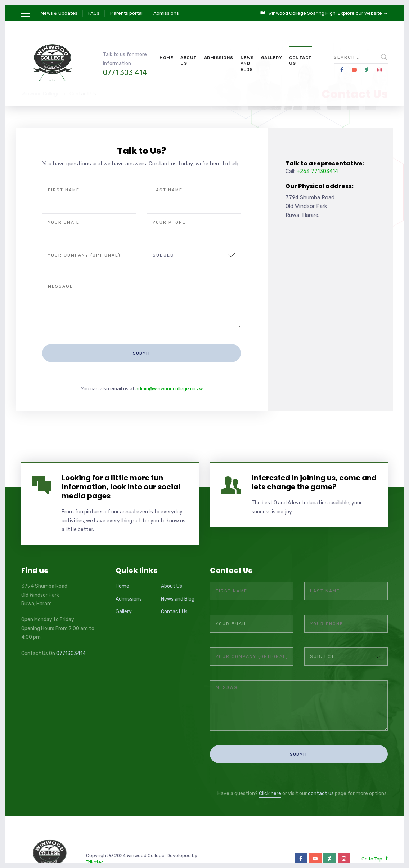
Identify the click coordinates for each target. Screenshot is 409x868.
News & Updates (59, 13)
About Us (189, 61)
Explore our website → (363, 13)
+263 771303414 (317, 171)
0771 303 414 (125, 72)
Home (166, 58)
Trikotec (95, 823)
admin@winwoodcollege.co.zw (169, 369)
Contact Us (300, 61)
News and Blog (247, 64)
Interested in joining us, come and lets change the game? (314, 463)
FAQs (94, 13)
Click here (270, 755)
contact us (321, 755)
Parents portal (126, 13)
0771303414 (71, 634)
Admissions (166, 13)
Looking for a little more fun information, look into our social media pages (121, 467)
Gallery (272, 58)
